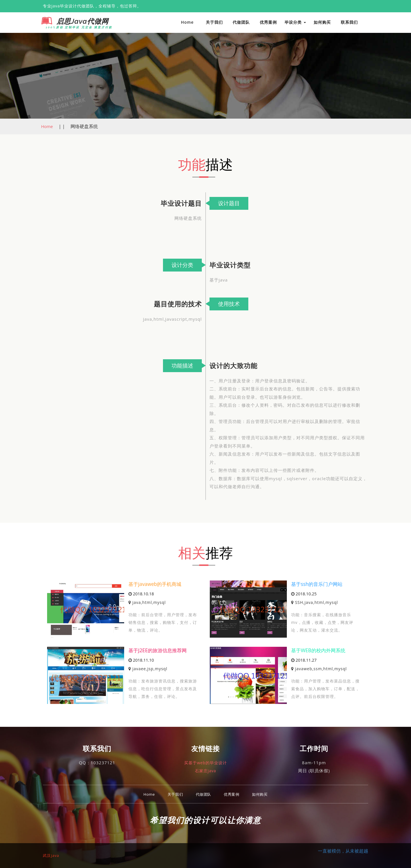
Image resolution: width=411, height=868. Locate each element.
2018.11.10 (141, 660)
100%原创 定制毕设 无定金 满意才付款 (76, 27)
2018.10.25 (304, 594)
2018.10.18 (141, 594)
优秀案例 (268, 22)
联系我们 (349, 22)
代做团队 (241, 22)
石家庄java (205, 771)
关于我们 (214, 22)
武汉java (52, 855)
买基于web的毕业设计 (205, 763)
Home (187, 22)
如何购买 (322, 22)
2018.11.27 (304, 660)
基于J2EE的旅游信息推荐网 (159, 650)
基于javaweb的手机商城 (156, 584)
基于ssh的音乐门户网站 (318, 584)
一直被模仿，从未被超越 (343, 851)
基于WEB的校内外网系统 (320, 650)
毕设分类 (295, 22)
